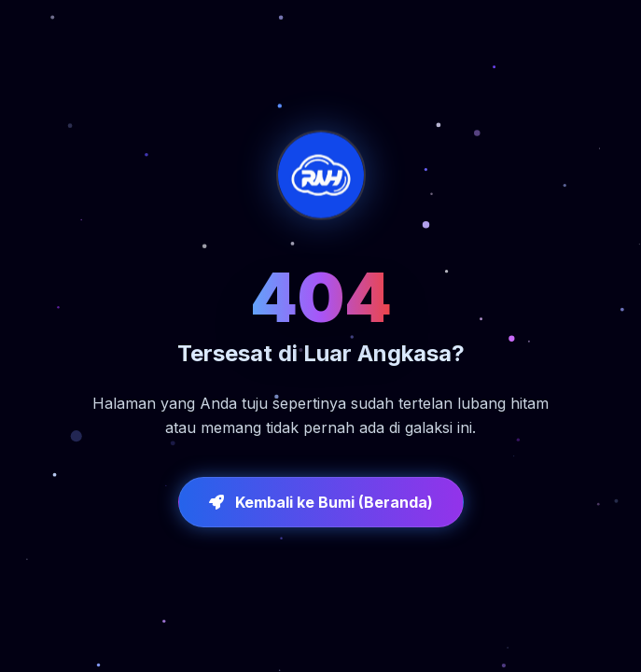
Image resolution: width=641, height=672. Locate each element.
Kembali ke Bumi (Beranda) (321, 502)
